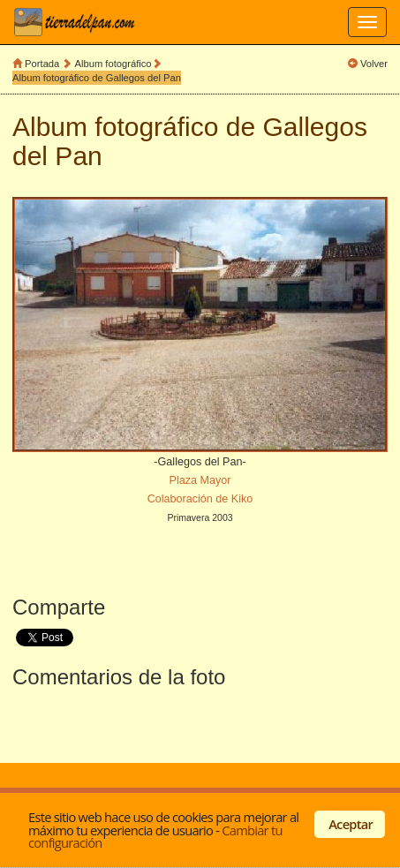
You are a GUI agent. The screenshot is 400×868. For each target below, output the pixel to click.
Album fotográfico (113, 64)
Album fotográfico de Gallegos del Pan (97, 78)
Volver (374, 64)
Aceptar (351, 824)
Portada (42, 64)
